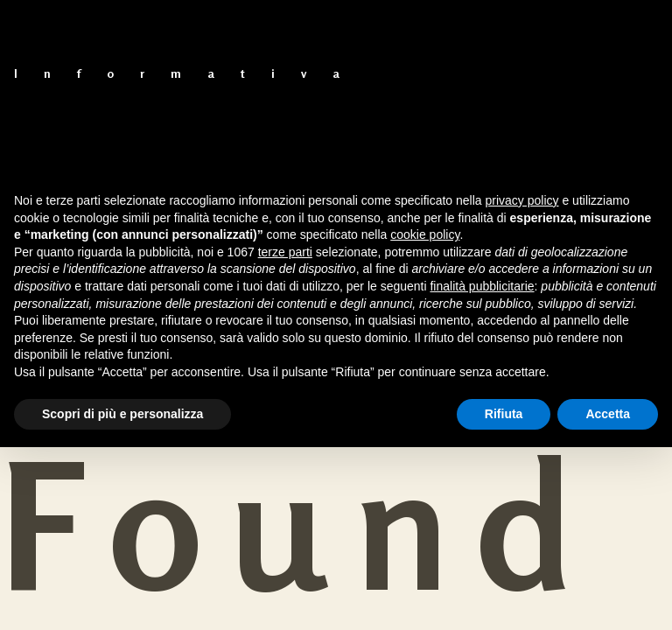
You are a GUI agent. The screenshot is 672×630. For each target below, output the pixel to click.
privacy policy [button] (522, 200)
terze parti (285, 252)
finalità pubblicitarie (482, 286)
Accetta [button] (608, 414)
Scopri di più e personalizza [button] (122, 414)
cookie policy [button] (425, 234)
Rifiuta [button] (504, 414)
